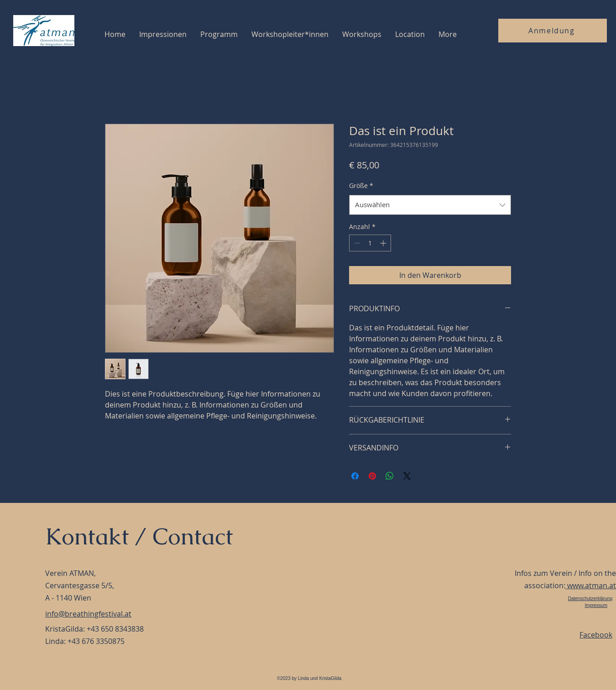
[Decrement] (356, 243)
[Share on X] (407, 476)
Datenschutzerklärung (590, 599)
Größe (361, 186)
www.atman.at (591, 585)
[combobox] (430, 205)
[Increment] (384, 243)
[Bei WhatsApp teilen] (390, 476)
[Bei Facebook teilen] (355, 476)
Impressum (596, 605)
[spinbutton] (370, 243)
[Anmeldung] (553, 31)
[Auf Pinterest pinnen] (372, 476)
